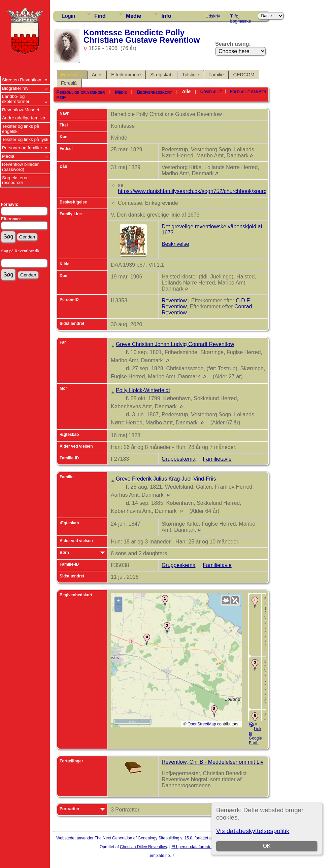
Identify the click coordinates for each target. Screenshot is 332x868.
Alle (186, 91)
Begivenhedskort (154, 92)
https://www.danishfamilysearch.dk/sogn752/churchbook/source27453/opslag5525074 (220, 191)
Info (166, 16)
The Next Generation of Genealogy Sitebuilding (137, 838)
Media (8, 156)
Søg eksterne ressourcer (15, 180)
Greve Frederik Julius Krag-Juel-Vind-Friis (166, 479)
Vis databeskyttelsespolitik (253, 831)
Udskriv (213, 16)
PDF (61, 98)
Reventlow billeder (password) (20, 167)
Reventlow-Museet (21, 110)
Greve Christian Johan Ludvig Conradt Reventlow (175, 344)
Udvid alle (211, 91)
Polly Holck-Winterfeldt (143, 390)
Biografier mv (15, 88)
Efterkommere (126, 75)
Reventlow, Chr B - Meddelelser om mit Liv (212, 762)
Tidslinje (190, 75)
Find (100, 16)
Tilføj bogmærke (240, 17)
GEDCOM (244, 75)
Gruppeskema (179, 459)
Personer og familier (22, 148)
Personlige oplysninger (80, 92)
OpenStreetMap (202, 724)
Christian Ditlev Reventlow (143, 847)
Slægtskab (161, 75)
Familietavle (217, 459)
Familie (216, 75)
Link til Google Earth (255, 736)
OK (267, 846)
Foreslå (69, 83)
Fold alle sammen (248, 91)
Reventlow (174, 300)
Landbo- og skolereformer (16, 99)
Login (69, 16)
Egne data (72, 75)
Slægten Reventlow (22, 80)
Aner (97, 75)
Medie (134, 16)
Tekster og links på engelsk (21, 129)
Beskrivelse (175, 244)
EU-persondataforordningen (196, 847)
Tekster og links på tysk (25, 139)
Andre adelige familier (24, 118)
